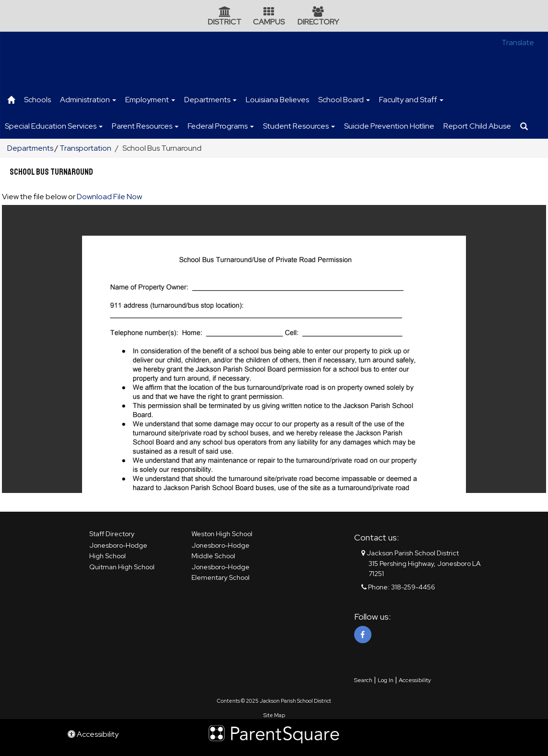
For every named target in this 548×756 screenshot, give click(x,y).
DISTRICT (225, 22)
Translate (518, 42)
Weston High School (222, 534)
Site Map (274, 715)
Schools (37, 100)
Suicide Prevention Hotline (389, 126)
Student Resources (299, 126)
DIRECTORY (318, 22)
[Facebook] (363, 635)
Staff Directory (112, 534)
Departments (210, 100)
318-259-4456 (413, 587)
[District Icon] (225, 13)
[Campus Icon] (269, 13)
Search (363, 680)
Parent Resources (145, 126)
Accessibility (415, 680)
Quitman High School (122, 567)
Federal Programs (221, 126)
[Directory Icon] (318, 13)
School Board (344, 100)
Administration (88, 100)
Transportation (85, 148)
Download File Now (109, 197)
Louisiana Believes (277, 100)
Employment (150, 100)
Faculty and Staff (411, 100)
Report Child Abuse (477, 126)
